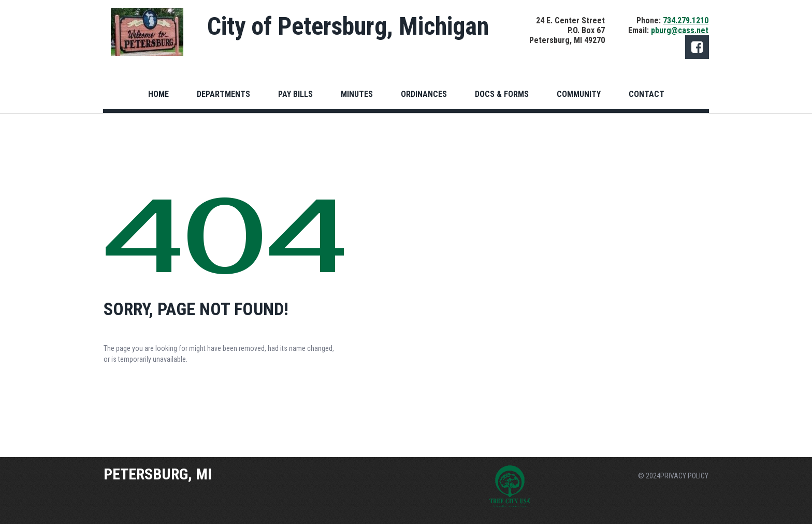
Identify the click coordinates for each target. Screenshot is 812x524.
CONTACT (647, 94)
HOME (158, 94)
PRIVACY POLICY (684, 476)
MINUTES (357, 94)
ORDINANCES (424, 94)
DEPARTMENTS (223, 94)
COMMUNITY (579, 94)
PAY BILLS (295, 94)
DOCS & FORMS (502, 94)
